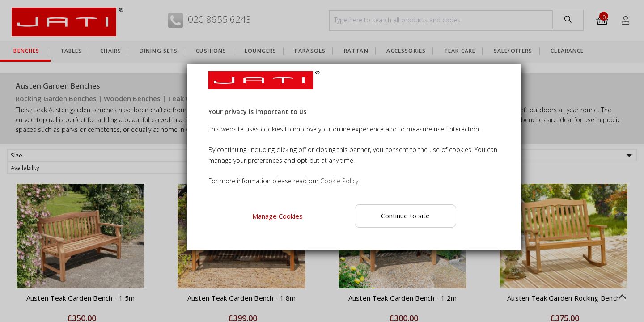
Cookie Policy (339, 181)
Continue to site (405, 216)
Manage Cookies (277, 216)
